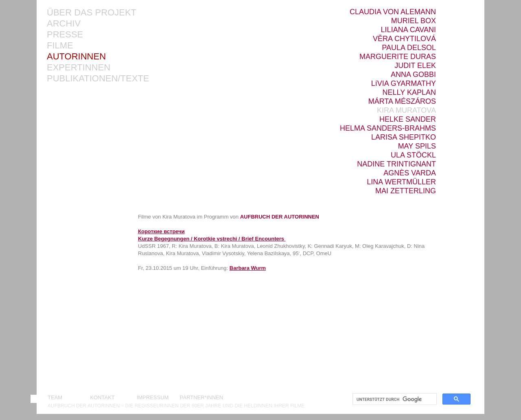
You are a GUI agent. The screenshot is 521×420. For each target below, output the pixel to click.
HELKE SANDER (408, 119)
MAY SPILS (417, 146)
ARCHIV (64, 24)
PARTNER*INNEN (201, 398)
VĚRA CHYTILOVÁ (404, 39)
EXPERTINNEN (79, 68)
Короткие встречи (161, 231)
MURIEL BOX (414, 21)
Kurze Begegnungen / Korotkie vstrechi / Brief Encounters (211, 239)
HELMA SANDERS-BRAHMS (388, 128)
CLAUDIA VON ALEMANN (393, 12)
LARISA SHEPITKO (404, 137)
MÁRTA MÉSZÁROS (402, 102)
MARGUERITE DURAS (398, 57)
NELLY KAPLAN (409, 93)
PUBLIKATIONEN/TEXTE (98, 79)
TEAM (55, 398)
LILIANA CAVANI (408, 30)
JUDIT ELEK (415, 66)
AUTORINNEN (76, 57)
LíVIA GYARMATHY (404, 84)
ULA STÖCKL (413, 155)
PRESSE (65, 35)
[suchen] (394, 399)
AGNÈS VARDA (410, 173)
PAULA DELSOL (409, 48)
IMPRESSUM (153, 398)
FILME (60, 46)
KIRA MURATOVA (406, 110)
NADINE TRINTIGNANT (396, 164)
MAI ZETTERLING (406, 191)
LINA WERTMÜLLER (401, 182)
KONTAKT (104, 398)
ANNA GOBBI (413, 75)
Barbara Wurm (248, 268)
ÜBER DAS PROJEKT (92, 13)
